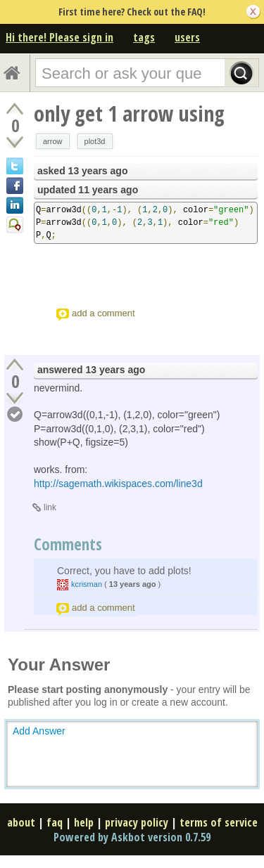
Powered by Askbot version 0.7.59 (132, 837)
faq (55, 822)
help (84, 822)
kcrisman (87, 584)
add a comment (103, 313)
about (21, 822)
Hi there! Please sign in (59, 37)
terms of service (219, 822)
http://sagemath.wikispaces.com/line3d (118, 484)
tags (144, 37)
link (50, 507)
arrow (53, 141)
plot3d (95, 141)
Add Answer (39, 731)
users (187, 37)
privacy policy (137, 822)
